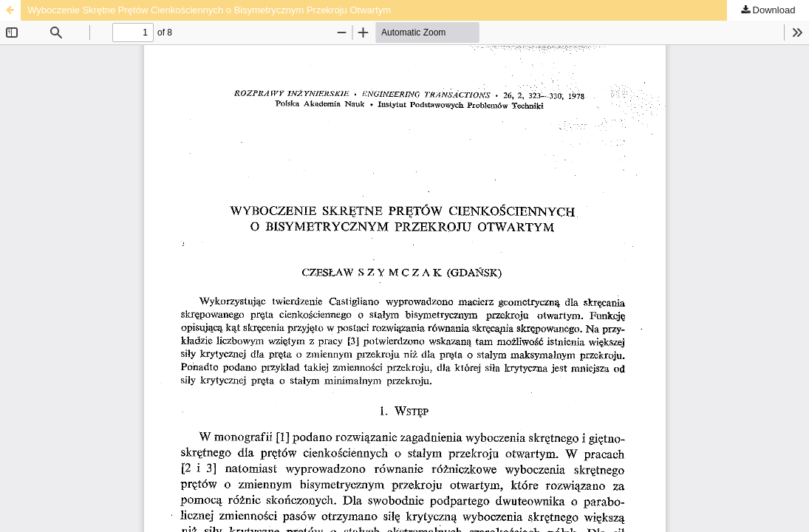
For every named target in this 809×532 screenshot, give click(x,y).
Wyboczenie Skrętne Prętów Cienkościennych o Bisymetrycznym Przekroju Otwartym (209, 10)
